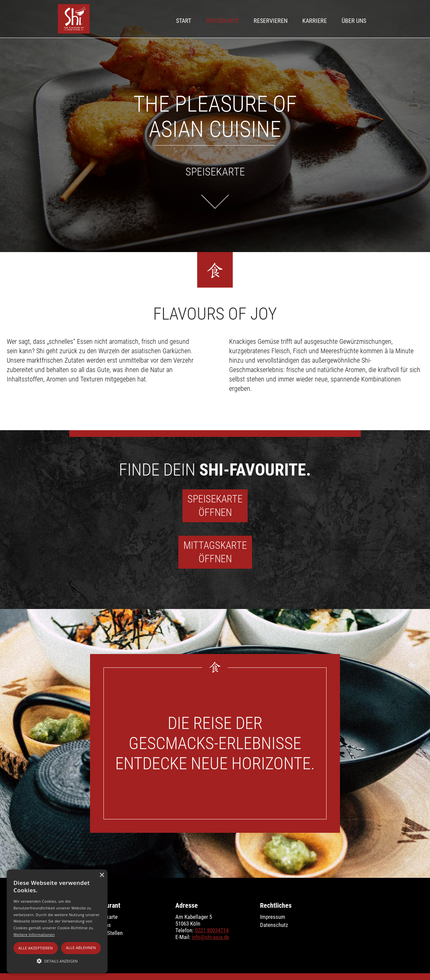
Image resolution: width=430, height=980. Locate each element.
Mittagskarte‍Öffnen (215, 552)
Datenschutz (274, 925)
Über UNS (354, 21)
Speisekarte (222, 21)
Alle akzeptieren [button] (35, 948)
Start (184, 21)
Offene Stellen (107, 933)
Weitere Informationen (34, 934)
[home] (74, 19)
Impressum (273, 917)
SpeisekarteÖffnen (215, 506)
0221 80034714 (212, 930)
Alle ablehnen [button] (81, 948)
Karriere (315, 21)
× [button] (102, 875)
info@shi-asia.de (210, 937)
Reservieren (271, 21)
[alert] (57, 921)
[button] (57, 961)
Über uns (101, 925)
